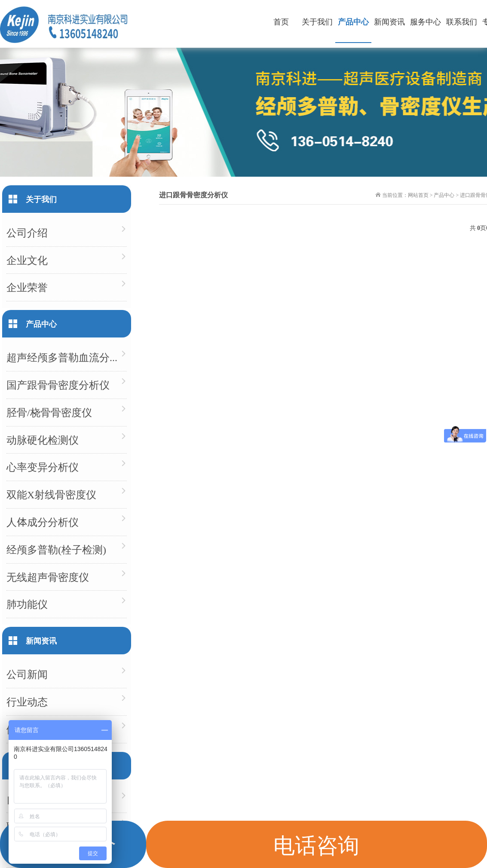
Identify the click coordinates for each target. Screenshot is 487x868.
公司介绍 (27, 232)
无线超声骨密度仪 (48, 577)
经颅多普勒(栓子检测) (56, 549)
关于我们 (317, 21)
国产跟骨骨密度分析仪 (58, 385)
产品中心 (353, 21)
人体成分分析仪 (43, 522)
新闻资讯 (389, 21)
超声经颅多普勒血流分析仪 (67, 357)
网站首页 (418, 195)
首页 (281, 21)
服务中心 (426, 21)
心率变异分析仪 (43, 467)
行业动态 (27, 701)
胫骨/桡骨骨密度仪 (49, 412)
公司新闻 (27, 674)
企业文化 (27, 260)
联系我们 (462, 21)
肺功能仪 (27, 604)
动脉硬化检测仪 (43, 440)
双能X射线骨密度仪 (51, 494)
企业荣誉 (27, 287)
